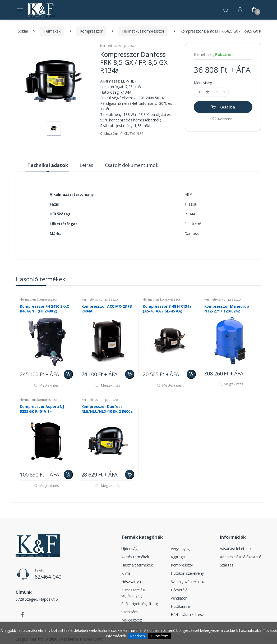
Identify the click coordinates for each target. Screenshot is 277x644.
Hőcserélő (179, 590)
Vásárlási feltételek (236, 549)
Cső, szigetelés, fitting (140, 604)
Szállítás (227, 565)
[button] (226, 9)
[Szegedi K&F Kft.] (42, 10)
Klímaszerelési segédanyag (133, 593)
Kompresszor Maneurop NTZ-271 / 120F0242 (227, 309)
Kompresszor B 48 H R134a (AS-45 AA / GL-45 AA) (167, 309)
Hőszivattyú (131, 582)
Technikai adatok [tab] (48, 165)
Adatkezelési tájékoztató (241, 557)
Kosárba (223, 107)
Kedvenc (222, 119)
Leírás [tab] (86, 165)
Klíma (126, 573)
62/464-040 (48, 577)
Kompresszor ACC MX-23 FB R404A (107, 309)
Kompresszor (91, 31)
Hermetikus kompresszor (143, 31)
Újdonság (129, 549)
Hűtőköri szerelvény (187, 573)
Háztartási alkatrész (187, 614)
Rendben (137, 636)
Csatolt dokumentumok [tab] (132, 165)
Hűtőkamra (180, 606)
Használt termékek (137, 565)
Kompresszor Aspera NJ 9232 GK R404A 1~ (42, 409)
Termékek (52, 31)
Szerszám (130, 612)
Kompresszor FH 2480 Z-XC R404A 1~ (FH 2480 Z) (44, 309)
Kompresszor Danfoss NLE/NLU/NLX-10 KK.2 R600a (107, 409)
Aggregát (178, 557)
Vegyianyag (180, 549)
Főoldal (22, 31)
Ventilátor (179, 598)
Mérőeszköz (132, 620)
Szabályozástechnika (188, 582)
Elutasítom (160, 636)
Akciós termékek (135, 557)
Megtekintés (46, 385)
